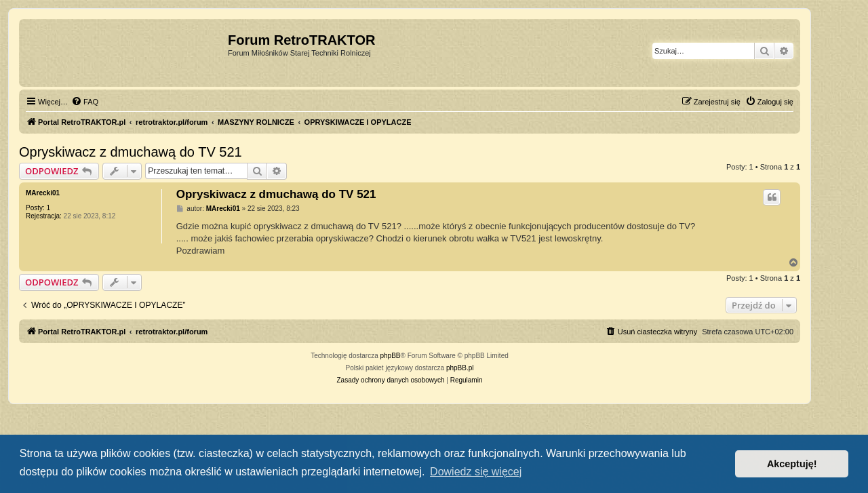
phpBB (391, 356)
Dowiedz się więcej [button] (476, 472)
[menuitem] (85, 102)
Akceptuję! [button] (792, 464)
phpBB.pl (460, 368)
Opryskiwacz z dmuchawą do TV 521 (131, 152)
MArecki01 (43, 193)
